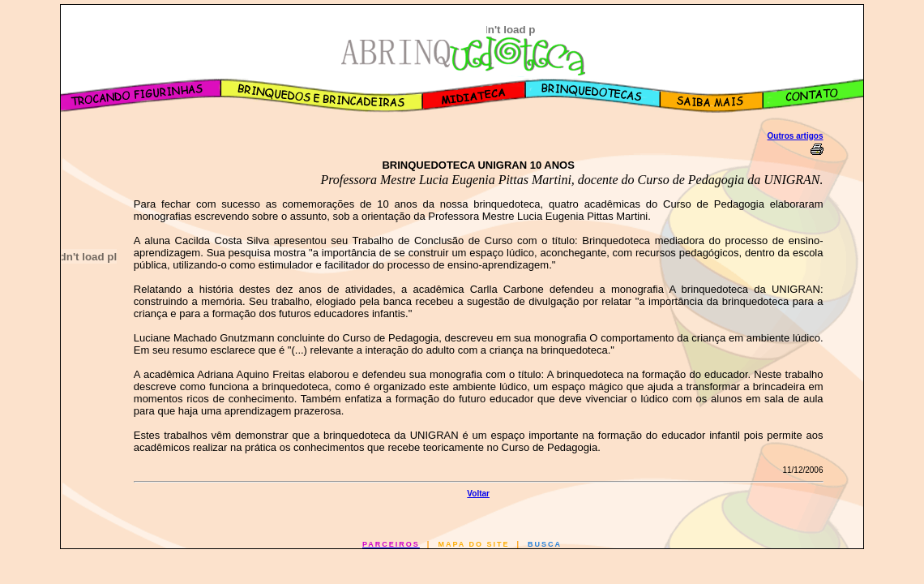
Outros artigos (796, 136)
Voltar (478, 494)
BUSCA (545, 544)
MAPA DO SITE (473, 544)
